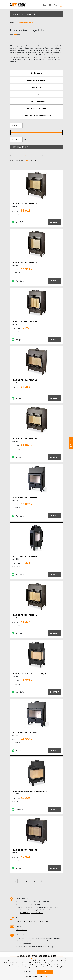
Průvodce (71, 443)
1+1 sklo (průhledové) (36, 101)
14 (34, 881)
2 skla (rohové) (36, 87)
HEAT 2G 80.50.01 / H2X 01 (24, 850)
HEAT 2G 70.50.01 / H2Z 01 (24, 615)
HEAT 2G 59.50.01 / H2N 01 (24, 321)
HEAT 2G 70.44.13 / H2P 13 (24, 380)
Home (12, 22)
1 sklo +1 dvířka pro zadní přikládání (37, 115)
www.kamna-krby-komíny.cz (28, 959)
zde (46, 976)
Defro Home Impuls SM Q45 (24, 497)
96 (36, 160)
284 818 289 (43, 921)
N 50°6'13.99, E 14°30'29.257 (31, 913)
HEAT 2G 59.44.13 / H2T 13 (24, 204)
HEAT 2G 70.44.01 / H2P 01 (24, 439)
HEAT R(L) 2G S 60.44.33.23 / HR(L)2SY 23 (31, 674)
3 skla (36, 94)
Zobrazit (54, 222)
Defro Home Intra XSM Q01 (24, 556)
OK (45, 972)
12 (27, 160)
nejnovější (40, 156)
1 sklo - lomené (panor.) (36, 80)
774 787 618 (21, 921)
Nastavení (28, 972)
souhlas (5, 965)
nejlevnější (23, 156)
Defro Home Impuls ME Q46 (24, 732)
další (41, 881)
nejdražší (31, 156)
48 (31, 160)
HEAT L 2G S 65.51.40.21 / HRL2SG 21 (29, 791)
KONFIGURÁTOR (22, 147)
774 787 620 (32, 921)
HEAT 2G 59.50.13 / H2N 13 (24, 263)
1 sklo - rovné (37, 73)
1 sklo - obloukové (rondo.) (37, 108)
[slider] (11, 131)
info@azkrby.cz (22, 930)
